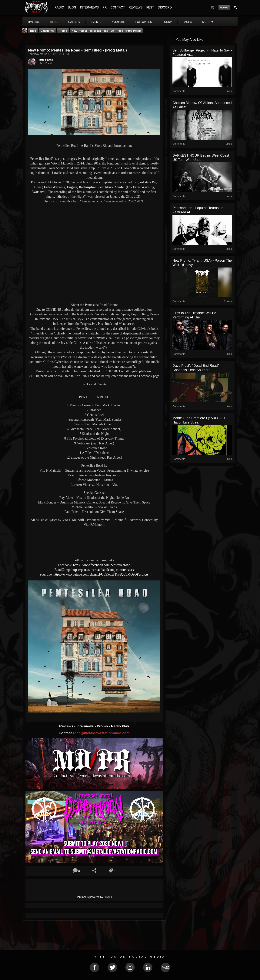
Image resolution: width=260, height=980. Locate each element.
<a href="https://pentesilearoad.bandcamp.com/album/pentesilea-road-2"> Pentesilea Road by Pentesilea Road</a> (94, 542)
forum (167, 22)
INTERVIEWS (89, 7)
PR (105, 7)
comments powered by (94, 897)
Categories (47, 31)
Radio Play (120, 726)
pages (187, 22)
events (96, 22)
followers (144, 22)
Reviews (67, 726)
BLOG (72, 7)
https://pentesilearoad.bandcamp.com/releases (103, 570)
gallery (74, 22)
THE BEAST (46, 60)
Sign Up (224, 8)
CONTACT (118, 7)
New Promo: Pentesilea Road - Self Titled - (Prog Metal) (106, 31)
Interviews (85, 726)
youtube (118, 22)
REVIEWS (136, 7)
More (208, 22)
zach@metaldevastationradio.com (101, 733)
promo (63, 31)
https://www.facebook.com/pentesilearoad (102, 565)
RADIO (59, 7)
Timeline (34, 22)
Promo (103, 726)
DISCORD (165, 7)
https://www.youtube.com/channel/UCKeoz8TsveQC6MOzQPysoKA (101, 574)
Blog (33, 31)
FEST (150, 7)
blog (54, 22)
